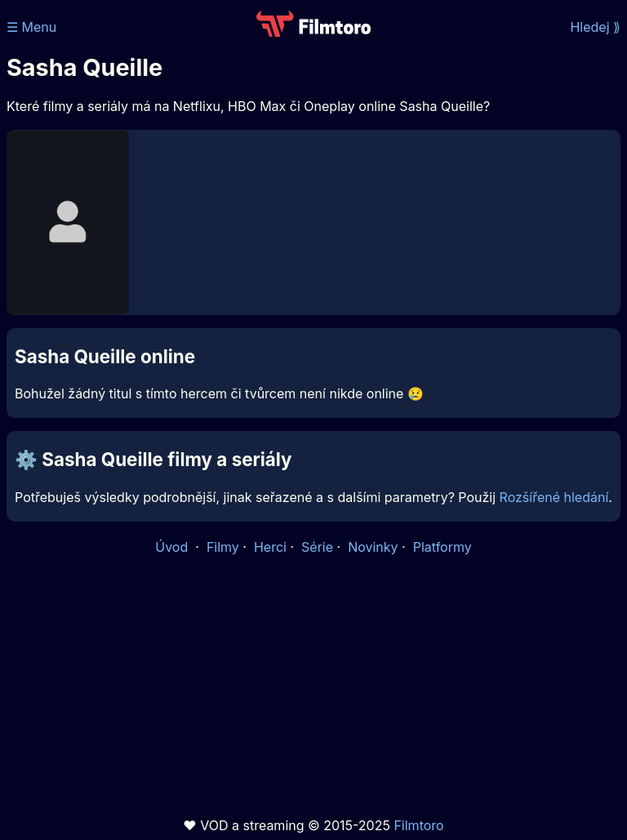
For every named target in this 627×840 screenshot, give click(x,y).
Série (317, 547)
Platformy (442, 547)
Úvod (173, 547)
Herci (270, 547)
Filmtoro (418, 825)
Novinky (373, 547)
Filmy (223, 547)
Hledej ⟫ (595, 27)
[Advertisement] (313, 687)
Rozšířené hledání (554, 497)
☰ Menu (31, 27)
